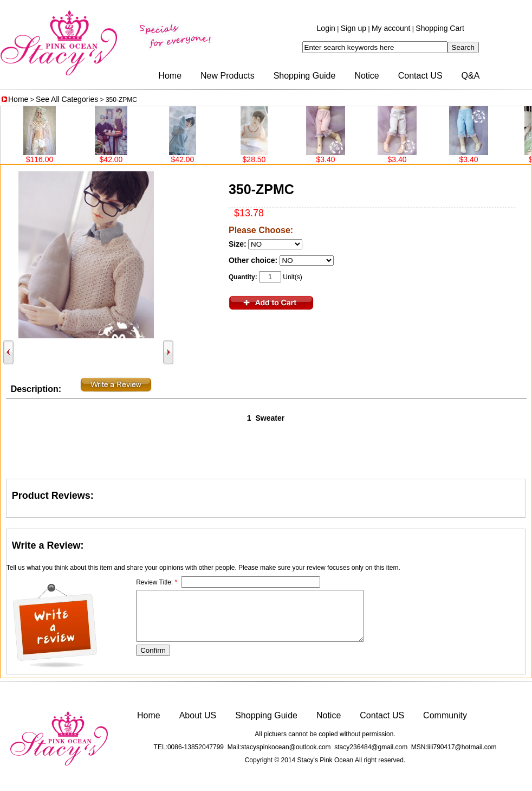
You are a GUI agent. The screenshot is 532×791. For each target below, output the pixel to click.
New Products (228, 76)
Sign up (353, 28)
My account (391, 28)
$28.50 (258, 159)
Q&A (471, 76)
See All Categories (67, 99)
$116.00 (43, 159)
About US (198, 715)
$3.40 (329, 159)
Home (170, 76)
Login (326, 28)
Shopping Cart (440, 28)
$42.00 (115, 159)
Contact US (420, 76)
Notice (366, 76)
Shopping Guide (305, 76)
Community (445, 715)
